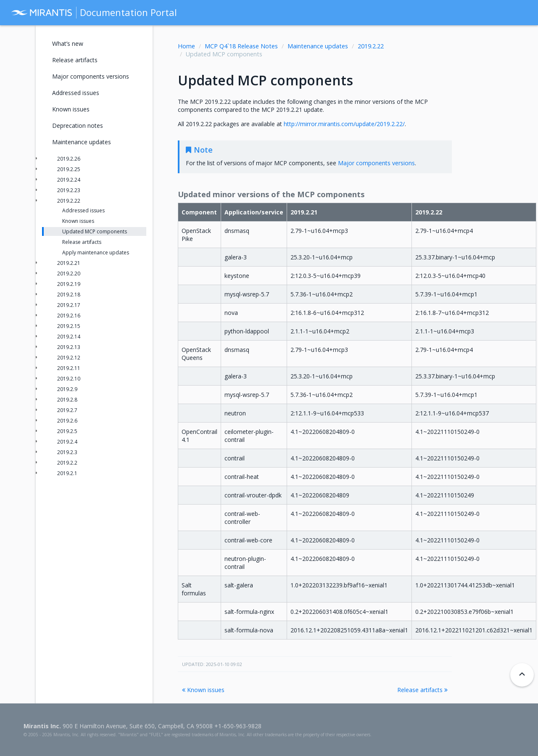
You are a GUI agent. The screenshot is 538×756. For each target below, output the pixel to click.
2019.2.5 (67, 431)
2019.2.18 (69, 295)
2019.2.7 (67, 410)
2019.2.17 (69, 305)
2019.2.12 (69, 358)
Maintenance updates (318, 46)
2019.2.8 (67, 400)
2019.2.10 (69, 379)
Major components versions (91, 76)
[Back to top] (522, 675)
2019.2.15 (69, 326)
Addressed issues (76, 93)
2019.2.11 (69, 368)
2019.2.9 (67, 389)
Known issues (203, 690)
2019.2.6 (67, 421)
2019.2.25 (69, 169)
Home (186, 46)
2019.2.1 (67, 473)
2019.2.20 (69, 274)
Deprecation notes (78, 126)
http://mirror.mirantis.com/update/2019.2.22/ (344, 124)
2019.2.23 (69, 190)
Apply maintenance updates (96, 252)
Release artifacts (422, 690)
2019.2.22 (371, 46)
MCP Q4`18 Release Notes (241, 46)
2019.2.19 (69, 284)
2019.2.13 (69, 347)
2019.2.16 (69, 316)
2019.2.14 (69, 337)
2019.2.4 (67, 442)
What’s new (68, 44)
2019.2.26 (69, 159)
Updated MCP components (95, 231)
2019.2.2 (67, 463)
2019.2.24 (69, 180)
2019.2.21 (69, 263)
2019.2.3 (67, 452)
